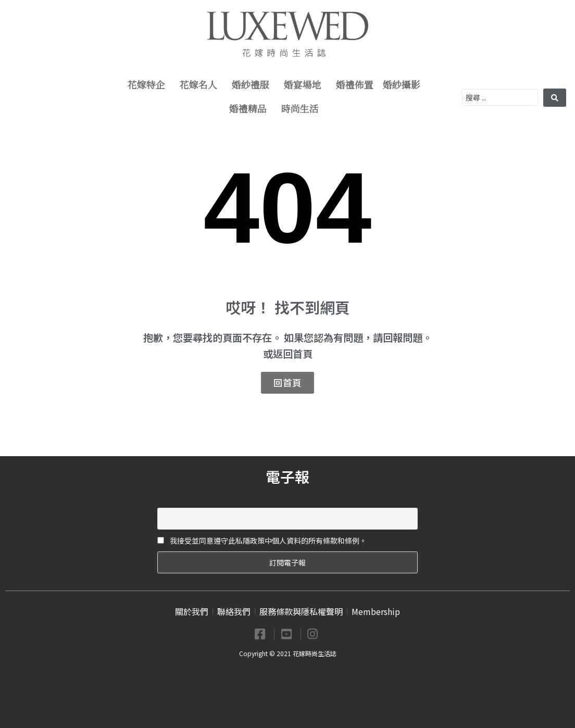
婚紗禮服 (253, 85)
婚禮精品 (251, 109)
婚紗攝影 (404, 85)
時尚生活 (303, 109)
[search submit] (555, 98)
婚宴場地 (305, 85)
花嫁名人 (201, 85)
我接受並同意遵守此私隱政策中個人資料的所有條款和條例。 (262, 541)
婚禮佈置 (355, 85)
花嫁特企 (149, 85)
